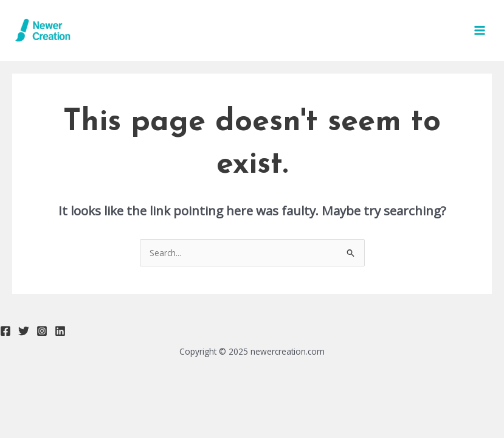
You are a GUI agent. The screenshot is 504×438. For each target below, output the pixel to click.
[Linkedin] (60, 331)
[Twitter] (24, 331)
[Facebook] (5, 331)
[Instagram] (42, 331)
